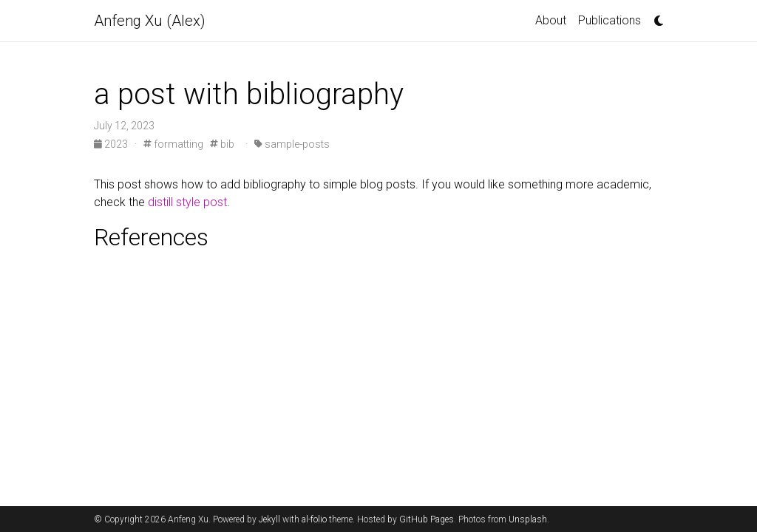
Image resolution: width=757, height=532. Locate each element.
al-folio (314, 519)
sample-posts (292, 144)
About (551, 20)
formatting (173, 144)
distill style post (187, 202)
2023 (112, 144)
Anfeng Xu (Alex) (150, 21)
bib (222, 144)
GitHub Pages (427, 519)
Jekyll (269, 519)
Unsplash (528, 519)
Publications (610, 20)
